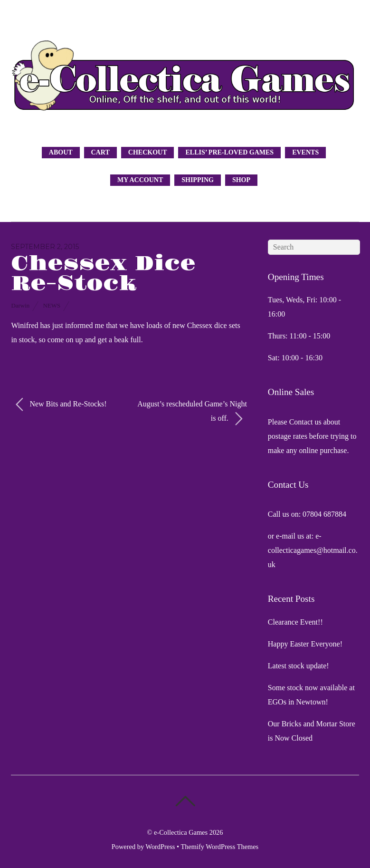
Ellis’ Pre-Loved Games (229, 152)
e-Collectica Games (181, 832)
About (61, 152)
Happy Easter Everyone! (305, 644)
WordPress (160, 847)
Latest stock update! (299, 666)
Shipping (198, 180)
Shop (241, 180)
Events (305, 152)
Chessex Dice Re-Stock (103, 274)
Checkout (148, 152)
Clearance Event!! (295, 622)
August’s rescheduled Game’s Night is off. (192, 413)
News (52, 305)
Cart (100, 152)
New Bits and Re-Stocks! (61, 405)
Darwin (20, 305)
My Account (140, 180)
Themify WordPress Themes (219, 847)
